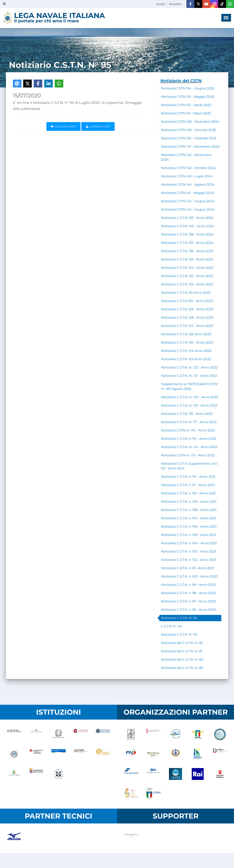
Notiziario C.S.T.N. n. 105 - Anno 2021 (189, 535)
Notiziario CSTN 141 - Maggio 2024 (188, 193)
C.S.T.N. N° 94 (171, 626)
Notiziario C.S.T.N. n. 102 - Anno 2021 (189, 560)
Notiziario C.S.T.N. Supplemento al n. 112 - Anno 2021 (189, 466)
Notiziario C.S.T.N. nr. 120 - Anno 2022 (190, 397)
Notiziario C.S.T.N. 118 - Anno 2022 (187, 414)
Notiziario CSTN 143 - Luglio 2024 (187, 176)
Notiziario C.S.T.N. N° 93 (179, 635)
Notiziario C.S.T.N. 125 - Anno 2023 (187, 342)
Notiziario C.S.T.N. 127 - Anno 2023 (187, 326)
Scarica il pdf (98, 126)
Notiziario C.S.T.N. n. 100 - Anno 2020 (189, 576)
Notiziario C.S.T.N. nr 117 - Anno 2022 (189, 422)
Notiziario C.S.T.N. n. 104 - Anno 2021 (189, 543)
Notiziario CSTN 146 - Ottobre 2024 (188, 168)
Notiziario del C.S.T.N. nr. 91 (182, 651)
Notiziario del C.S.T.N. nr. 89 (182, 668)
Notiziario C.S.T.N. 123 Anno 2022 (186, 359)
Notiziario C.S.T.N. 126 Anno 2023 (186, 334)
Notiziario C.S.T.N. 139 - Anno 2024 (187, 218)
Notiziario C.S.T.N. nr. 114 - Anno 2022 (189, 447)
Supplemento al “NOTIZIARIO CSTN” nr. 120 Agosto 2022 (190, 386)
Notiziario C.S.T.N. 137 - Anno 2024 (187, 243)
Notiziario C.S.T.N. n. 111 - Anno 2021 (188, 485)
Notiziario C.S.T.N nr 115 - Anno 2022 (188, 439)
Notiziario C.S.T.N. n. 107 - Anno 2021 (189, 518)
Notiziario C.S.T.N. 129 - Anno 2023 (187, 309)
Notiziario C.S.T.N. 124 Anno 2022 (186, 351)
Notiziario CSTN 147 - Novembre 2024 (190, 147)
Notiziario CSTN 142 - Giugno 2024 (188, 201)
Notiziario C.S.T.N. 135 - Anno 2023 (187, 259)
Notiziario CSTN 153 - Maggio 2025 (187, 97)
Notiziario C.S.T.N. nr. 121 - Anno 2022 (189, 376)
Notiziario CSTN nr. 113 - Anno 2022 (188, 455)
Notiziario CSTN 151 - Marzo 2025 (186, 113)
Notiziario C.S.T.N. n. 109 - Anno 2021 (189, 502)
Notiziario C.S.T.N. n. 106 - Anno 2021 (189, 527)
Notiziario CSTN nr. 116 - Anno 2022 (188, 430)
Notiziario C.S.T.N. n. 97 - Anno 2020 (188, 601)
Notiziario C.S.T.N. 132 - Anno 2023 (187, 276)
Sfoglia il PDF (63, 126)
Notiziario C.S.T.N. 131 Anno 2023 (186, 293)
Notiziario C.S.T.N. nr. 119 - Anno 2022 (189, 405)
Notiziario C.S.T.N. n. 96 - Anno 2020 (189, 610)
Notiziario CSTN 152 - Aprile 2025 (186, 105)
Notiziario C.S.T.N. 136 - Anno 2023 (187, 251)
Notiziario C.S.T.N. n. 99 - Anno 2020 (189, 585)
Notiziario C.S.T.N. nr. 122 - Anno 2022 (189, 367)
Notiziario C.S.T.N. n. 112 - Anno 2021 (188, 477)
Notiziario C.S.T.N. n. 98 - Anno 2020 (189, 593)
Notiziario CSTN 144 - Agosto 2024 (188, 185)
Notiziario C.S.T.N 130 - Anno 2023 (187, 301)
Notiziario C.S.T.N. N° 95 (179, 618)
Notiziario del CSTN (181, 81)
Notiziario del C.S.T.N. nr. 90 (182, 660)
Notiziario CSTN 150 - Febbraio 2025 (189, 138)
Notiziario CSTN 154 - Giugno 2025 (188, 88)
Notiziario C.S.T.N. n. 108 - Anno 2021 (189, 510)
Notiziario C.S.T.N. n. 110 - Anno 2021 (188, 493)
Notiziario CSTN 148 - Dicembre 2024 (190, 122)
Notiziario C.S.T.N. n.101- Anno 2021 (188, 568)
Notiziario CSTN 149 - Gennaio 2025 (188, 130)
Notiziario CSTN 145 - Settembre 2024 (186, 157)
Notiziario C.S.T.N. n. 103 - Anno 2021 (189, 551)
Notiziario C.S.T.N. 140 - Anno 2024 (188, 226)
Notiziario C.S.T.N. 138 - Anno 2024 (187, 234)
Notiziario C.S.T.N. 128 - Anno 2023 (187, 318)
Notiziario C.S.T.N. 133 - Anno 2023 (187, 284)
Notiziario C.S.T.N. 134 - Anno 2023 (187, 268)
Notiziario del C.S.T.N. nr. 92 (182, 643)
